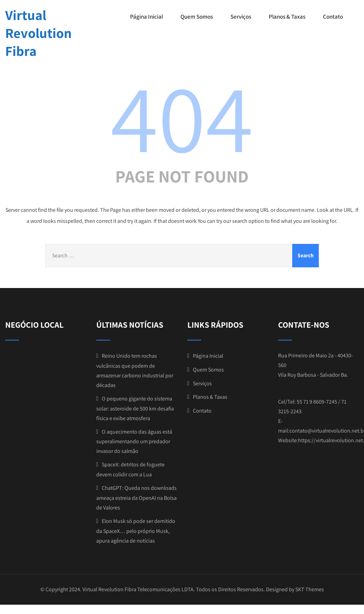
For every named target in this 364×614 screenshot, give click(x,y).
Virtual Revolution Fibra (38, 33)
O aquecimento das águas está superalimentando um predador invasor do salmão (134, 442)
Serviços (241, 17)
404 (182, 117)
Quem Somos (197, 17)
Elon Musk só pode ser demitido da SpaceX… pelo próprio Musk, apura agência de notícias (136, 531)
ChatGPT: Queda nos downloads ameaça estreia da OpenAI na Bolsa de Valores (136, 498)
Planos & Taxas (287, 17)
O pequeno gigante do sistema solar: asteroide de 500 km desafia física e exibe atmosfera (135, 408)
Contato (333, 17)
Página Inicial (146, 17)
